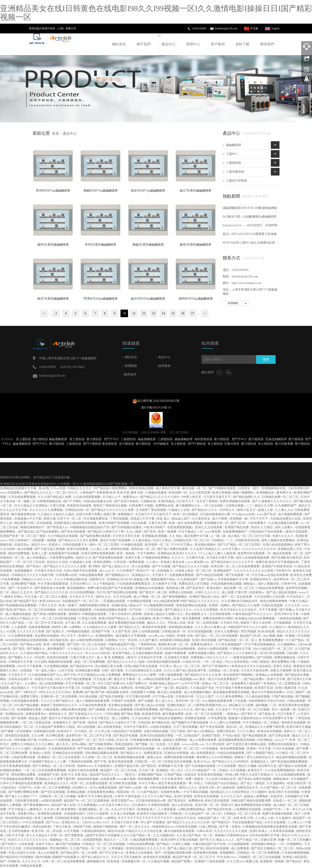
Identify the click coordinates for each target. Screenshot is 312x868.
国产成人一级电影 (253, 783)
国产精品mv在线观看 (293, 766)
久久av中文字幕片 (124, 809)
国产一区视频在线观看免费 (174, 853)
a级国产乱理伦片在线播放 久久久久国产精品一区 (118, 835)
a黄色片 (131, 657)
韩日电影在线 (59, 640)
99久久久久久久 (218, 657)
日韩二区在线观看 (40, 523)
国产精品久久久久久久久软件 (160, 497)
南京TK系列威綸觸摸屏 (53, 299)
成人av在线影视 (48, 853)
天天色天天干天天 (82, 597)
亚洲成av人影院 (40, 753)
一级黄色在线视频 (289, 618)
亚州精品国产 (145, 688)
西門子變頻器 (92, 444)
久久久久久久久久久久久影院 (254, 571)
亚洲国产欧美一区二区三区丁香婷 (23, 536)
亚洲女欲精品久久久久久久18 (146, 848)
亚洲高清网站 (103, 562)
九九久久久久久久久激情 (231, 831)
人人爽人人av (284, 510)
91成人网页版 (208, 827)
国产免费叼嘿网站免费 (24, 792)
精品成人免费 (38, 718)
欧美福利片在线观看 (158, 857)
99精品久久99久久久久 (37, 579)
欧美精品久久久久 (57, 783)
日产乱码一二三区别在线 (146, 610)
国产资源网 (19, 718)
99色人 (199, 783)
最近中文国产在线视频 (116, 540)
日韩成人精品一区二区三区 (194, 571)
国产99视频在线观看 (223, 488)
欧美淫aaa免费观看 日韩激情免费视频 (133, 710)
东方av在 (6, 740)
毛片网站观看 (55, 736)
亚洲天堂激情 (184, 796)
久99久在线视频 (284, 749)
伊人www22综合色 (98, 653)
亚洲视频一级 (239, 519)
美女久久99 (289, 835)
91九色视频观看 (239, 844)
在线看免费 (108, 779)
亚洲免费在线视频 (206, 853)
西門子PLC (111, 439)
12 (144, 313)
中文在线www (227, 857)
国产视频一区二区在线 (151, 744)
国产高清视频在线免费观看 (19, 605)
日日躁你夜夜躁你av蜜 (215, 514)
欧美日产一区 (146, 571)
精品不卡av (39, 545)
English (275, 28)
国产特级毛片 (221, 822)
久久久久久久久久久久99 (260, 549)
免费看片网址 (30, 697)
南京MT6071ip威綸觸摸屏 (148, 191)
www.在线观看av (11, 493)
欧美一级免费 (168, 532)
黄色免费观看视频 (233, 749)
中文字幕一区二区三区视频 (252, 710)
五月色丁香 (147, 770)
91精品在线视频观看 (231, 753)
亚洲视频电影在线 (274, 488)
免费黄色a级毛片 (202, 644)
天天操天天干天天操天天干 (154, 514)
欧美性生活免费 (301, 575)
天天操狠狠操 (283, 623)
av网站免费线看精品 (192, 809)
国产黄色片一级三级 (153, 592)
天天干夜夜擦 (268, 610)
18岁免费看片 (258, 523)
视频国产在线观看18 (66, 857)
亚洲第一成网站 (220, 605)
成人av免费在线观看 (203, 740)
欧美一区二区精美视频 (203, 623)
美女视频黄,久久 (197, 614)
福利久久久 (84, 558)
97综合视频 (112, 714)
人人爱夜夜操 (167, 809)
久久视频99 (260, 792)
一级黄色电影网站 (243, 657)
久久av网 (38, 736)
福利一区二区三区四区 (105, 545)
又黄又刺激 (58, 506)
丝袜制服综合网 (45, 731)
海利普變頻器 (203, 439)
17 (193, 313)
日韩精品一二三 (223, 540)
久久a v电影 (134, 532)
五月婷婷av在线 (92, 818)
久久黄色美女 (201, 519)
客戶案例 (218, 44)
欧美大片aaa (202, 762)
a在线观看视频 (92, 840)
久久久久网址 (247, 731)
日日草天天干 (186, 501)
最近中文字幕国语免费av (269, 692)
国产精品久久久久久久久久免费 (113, 510)
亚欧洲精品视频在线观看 (102, 753)
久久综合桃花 (141, 718)
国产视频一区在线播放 (17, 731)
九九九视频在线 (164, 835)
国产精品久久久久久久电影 (191, 566)
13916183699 (199, 28)
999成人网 (231, 775)
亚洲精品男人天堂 (290, 549)
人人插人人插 (265, 818)
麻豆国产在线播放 (68, 844)
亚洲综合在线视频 (177, 753)
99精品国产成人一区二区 (215, 818)
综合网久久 (80, 788)
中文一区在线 (128, 640)
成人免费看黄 (240, 848)
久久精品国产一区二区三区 (204, 814)
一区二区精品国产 (188, 736)
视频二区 (29, 501)
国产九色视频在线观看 (201, 766)
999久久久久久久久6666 (55, 692)
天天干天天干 (259, 519)
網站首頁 (119, 44)
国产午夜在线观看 (212, 727)
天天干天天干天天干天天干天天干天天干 (146, 818)
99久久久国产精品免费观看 (73, 679)
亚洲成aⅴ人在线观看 (270, 675)
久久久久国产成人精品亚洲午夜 (185, 670)
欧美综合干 (65, 731)
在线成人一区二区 (285, 801)
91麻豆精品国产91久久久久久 (253, 614)
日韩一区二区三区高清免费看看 (64, 861)
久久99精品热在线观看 (63, 536)
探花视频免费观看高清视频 (232, 692)
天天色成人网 (103, 679)
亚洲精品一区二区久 (170, 770)
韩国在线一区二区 (144, 549)
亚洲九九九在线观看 (209, 527)
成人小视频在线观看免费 (93, 701)
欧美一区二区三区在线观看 (205, 714)
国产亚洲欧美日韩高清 (287, 558)
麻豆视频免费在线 (24, 514)
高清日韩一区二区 (188, 701)
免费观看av (198, 657)
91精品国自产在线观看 (127, 731)
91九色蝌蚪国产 (286, 506)
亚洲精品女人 (260, 762)
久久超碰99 (284, 818)
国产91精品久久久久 (179, 610)
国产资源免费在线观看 (108, 558)
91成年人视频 (182, 844)
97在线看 (241, 701)
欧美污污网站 (162, 618)
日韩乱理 (141, 762)
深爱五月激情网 (281, 670)
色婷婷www (85, 766)
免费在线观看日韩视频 (180, 757)
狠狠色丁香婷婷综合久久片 (59, 705)
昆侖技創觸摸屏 (276, 439)
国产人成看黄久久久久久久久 (272, 501)
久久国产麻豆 (149, 640)
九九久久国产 (205, 697)
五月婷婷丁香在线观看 (151, 510)
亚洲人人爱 (40, 553)
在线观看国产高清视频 (64, 553)
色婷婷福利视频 (88, 779)
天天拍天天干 (18, 675)
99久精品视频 (89, 697)
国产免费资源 (74, 835)
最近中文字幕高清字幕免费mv (69, 718)
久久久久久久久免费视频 (47, 510)
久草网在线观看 (159, 805)
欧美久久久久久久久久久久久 (28, 840)
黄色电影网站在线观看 (192, 605)
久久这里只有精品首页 (221, 779)
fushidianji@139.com (226, 28)
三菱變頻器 (234, 163)
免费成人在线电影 (181, 592)
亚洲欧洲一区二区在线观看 (59, 697)
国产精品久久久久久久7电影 (126, 662)
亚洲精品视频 (76, 792)
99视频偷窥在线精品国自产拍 (90, 527)
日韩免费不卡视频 (141, 506)
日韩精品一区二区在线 (224, 670)
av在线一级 (140, 788)
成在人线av (49, 670)
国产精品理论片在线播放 (17, 857)
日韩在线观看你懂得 (164, 788)
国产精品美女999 (82, 666)
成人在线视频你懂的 (198, 692)
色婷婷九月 (98, 579)
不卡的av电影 (232, 736)
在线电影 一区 (30, 670)
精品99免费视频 (19, 553)
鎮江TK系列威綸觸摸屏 (196, 191)
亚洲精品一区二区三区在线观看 (59, 757)
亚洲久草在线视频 (205, 640)
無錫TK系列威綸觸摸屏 (148, 245)
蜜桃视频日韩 (96, 861)
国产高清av (34, 566)
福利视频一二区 (266, 705)
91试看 (11, 631)
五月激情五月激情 (177, 657)
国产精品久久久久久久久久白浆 (189, 822)
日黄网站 (111, 640)
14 (163, 313)
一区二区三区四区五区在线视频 (171, 762)
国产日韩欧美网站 (101, 744)
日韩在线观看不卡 (75, 545)
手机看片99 (284, 571)
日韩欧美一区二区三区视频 (58, 796)
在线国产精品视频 (95, 688)
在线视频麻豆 (24, 571)
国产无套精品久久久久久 (86, 714)
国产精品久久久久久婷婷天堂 (238, 653)
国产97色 (70, 675)
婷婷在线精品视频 (142, 488)
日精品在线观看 (273, 605)
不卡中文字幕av (182, 545)
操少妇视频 (25, 549)
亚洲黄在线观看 (196, 718)
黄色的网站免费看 (24, 775)
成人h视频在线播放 (19, 614)
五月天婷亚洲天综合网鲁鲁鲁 (176, 649)
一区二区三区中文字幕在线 (45, 623)
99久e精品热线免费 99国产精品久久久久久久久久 (187, 601)
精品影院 (182, 688)
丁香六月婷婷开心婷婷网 (125, 614)
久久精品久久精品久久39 (21, 618)
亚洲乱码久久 (71, 822)
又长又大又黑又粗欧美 (127, 857)
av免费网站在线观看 (248, 809)
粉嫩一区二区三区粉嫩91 (295, 840)
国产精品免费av (255, 679)
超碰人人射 (266, 510)
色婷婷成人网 (175, 588)
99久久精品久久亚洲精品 (31, 506)
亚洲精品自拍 (15, 714)
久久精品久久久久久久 (83, 649)
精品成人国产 (181, 519)
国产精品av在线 (31, 644)
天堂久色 (123, 740)
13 (154, 313)
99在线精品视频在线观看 (111, 610)
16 (183, 313)
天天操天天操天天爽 (125, 822)
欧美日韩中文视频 (299, 727)
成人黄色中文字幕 (168, 488)
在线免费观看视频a (180, 527)
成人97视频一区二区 (147, 597)
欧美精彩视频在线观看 (130, 757)
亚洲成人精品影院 (295, 857)
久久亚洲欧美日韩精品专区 (240, 601)
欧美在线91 (215, 588)
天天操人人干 (112, 497)
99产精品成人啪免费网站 (111, 488)
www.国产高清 (266, 514)
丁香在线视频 (119, 519)
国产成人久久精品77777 (22, 796)
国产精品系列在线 (220, 809)
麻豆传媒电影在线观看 (180, 831)
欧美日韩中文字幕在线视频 (180, 840)
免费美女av (131, 497)
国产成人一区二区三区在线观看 (217, 636)
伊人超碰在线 (226, 788)
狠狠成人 (250, 584)
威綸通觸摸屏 (58, 439)
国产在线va (209, 579)
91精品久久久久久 (80, 488)
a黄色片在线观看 (296, 532)
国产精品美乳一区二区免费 (79, 853)
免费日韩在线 (226, 731)
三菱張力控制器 (237, 181)
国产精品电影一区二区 (234, 640)
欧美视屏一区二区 (158, 545)
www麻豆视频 (127, 779)
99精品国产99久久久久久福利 (248, 627)
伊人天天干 (69, 636)
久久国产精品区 (148, 792)
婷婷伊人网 (60, 627)
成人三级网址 (121, 718)
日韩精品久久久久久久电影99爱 (33, 575)
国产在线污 (9, 844)
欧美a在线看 (267, 631)
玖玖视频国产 (300, 779)
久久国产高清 (122, 631)
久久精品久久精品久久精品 (56, 514)
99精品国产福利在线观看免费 (251, 801)
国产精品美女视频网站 (168, 718)
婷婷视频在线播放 (181, 627)
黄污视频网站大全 (188, 506)
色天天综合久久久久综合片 (239, 610)
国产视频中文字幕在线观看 (190, 723)
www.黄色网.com (198, 562)
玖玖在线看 (139, 523)
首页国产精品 (122, 653)
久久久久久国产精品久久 (58, 701)
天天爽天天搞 (195, 558)
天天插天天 (160, 575)
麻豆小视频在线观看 (112, 749)
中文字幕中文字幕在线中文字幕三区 (56, 688)
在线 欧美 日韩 (244, 818)
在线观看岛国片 (75, 814)
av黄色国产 (88, 493)
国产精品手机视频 (126, 736)
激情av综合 (155, 757)
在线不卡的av (45, 844)
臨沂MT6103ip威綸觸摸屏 (148, 299)
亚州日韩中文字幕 (287, 614)
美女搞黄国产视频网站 (239, 675)
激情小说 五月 (247, 510)
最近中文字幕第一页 (128, 679)
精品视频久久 (21, 688)
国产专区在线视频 (53, 792)
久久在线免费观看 (95, 623)
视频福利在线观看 (61, 662)
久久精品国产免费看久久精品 (56, 727)
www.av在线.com (193, 744)
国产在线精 (265, 657)
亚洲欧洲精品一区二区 (94, 809)
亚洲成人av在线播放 (140, 853)
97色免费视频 (11, 579)
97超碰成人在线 (81, 562)
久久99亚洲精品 (223, 757)
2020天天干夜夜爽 (30, 666)
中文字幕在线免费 (138, 697)
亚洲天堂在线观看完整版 (157, 736)
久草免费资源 (218, 718)
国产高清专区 (196, 588)
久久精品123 (278, 627)
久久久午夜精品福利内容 (71, 579)
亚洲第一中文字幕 (259, 749)
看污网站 (95, 566)
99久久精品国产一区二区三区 (273, 649)
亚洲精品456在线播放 (150, 588)
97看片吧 (242, 592)
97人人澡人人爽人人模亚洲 (218, 553)
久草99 (119, 796)
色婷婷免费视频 (40, 627)
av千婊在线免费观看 (93, 705)
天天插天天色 (230, 623)
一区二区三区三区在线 (30, 562)
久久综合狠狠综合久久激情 (144, 670)
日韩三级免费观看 (171, 675)
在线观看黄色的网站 (101, 792)
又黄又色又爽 (158, 523)
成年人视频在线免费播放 (278, 540)
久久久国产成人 (12, 683)
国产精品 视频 (131, 714)
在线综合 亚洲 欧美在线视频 (204, 775)
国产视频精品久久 (118, 575)
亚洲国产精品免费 (237, 527)
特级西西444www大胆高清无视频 (175, 827)
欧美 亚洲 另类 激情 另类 (127, 493)
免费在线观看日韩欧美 (95, 605)
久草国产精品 (174, 775)
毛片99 (101, 592)
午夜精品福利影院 (94, 831)
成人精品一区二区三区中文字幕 (249, 536)
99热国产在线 (83, 827)
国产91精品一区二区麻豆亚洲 (257, 840)
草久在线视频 (87, 727)
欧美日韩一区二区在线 (47, 831)
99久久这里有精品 (237, 662)
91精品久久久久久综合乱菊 (144, 831)
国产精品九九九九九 (38, 493)
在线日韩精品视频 (156, 731)
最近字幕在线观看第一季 (175, 783)
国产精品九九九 (130, 627)
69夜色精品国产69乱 (122, 644)
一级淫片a (129, 775)
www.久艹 (281, 740)
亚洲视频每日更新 (30, 710)
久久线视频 (238, 770)
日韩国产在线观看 (124, 701)
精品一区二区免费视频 (90, 662)
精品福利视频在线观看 (292, 757)
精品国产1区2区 (251, 636)
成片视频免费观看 (291, 514)
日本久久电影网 (98, 814)
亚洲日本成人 (259, 831)
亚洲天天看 (133, 558)
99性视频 (20, 740)
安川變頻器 (127, 444)
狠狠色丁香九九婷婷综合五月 (255, 757)
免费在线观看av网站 (202, 653)
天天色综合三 (296, 597)
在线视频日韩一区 (217, 523)
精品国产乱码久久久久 (105, 775)
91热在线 (144, 723)
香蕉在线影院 (125, 744)
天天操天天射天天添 (49, 571)
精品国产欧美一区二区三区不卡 (194, 857)
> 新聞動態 (130, 366)
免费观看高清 (153, 753)
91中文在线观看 (34, 822)
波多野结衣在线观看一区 (255, 553)
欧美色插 (114, 861)
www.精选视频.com (185, 679)
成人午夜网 (220, 519)
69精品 (171, 636)
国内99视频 (43, 857)
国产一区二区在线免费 (237, 597)
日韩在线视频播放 (36, 848)
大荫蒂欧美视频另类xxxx (211, 705)
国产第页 (19, 649)
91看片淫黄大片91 (83, 657)
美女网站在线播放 (47, 636)
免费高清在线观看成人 (284, 744)
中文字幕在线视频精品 (260, 644)
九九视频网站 (287, 644)
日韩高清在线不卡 (21, 679)
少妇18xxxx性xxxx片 (96, 822)
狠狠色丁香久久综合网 (256, 623)
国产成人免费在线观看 (173, 549)
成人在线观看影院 (203, 753)
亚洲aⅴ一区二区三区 (216, 683)
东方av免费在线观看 (104, 788)
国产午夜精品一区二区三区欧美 (54, 766)
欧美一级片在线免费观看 (186, 523)
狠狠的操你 (281, 779)
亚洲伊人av (86, 636)
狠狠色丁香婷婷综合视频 (110, 506)
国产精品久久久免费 (246, 605)
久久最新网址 (276, 783)
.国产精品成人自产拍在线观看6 (39, 532)
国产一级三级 (165, 688)
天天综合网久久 (81, 584)
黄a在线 (44, 488)
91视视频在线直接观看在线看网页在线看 (270, 827)
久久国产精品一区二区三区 (279, 788)
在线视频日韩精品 (264, 844)
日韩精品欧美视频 (67, 818)
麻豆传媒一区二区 (195, 488)
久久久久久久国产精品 (157, 796)
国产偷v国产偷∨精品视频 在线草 (107, 692)
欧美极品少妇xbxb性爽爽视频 (255, 618)
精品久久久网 (264, 506)
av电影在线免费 (52, 801)
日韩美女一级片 (249, 488)
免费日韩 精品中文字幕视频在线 (278, 562)
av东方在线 (66, 670)
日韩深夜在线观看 (27, 801)
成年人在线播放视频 (146, 631)
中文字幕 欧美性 (173, 779)
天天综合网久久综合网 (270, 597)
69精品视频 (52, 710)
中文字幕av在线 (163, 697)
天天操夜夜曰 (104, 766)
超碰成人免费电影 (175, 740)
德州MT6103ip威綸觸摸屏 (196, 299)
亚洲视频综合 (266, 493)
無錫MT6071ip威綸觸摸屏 (101, 191)
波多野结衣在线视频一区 (144, 749)
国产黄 (32, 740)
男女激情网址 (59, 848)
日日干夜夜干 (287, 714)
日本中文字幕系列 (136, 727)
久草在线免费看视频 (22, 497)
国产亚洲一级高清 (86, 723)
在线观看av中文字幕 (28, 519)
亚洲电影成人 (147, 809)
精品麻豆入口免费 (242, 705)
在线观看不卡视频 (143, 692)
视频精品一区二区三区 (65, 840)
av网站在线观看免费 (157, 679)
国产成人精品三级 (180, 848)
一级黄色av (232, 714)
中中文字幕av (148, 783)
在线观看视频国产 (235, 532)
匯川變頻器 (40, 439)
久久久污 (178, 558)
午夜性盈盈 (133, 796)
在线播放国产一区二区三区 (81, 601)
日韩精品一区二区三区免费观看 (259, 853)
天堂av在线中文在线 (22, 853)
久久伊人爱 (52, 809)
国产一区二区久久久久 (135, 827)
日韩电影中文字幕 (21, 662)
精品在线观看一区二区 (289, 553)
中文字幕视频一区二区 (81, 683)
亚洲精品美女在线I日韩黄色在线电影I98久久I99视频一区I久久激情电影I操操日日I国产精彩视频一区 (156, 13)
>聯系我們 (129, 375)
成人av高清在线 (183, 805)
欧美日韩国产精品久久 (114, 618)
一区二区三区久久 (66, 493)
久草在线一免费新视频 (129, 562)
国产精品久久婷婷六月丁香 (106, 532)
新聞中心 (193, 44)
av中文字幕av (232, 549)
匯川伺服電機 (284, 444)
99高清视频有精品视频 (227, 584)
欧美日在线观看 (78, 549)
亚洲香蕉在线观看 (50, 814)
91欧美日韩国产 (155, 527)
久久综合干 (224, 710)
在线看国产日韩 (49, 775)
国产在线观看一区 (238, 575)
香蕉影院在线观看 (80, 506)
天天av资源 (58, 488)
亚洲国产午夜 (101, 631)
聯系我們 (267, 44)
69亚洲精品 (265, 740)
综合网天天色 (268, 766)
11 (134, 313)
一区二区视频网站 (290, 844)
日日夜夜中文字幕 (165, 584)
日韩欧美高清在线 (248, 540)
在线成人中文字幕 (143, 519)
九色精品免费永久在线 (286, 519)
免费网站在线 (165, 506)
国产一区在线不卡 (21, 588)
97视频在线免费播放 (156, 558)
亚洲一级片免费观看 (187, 618)
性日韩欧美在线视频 (123, 783)
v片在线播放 (210, 749)
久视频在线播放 (156, 493)
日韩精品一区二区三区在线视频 (260, 857)
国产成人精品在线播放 (282, 592)
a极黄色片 (36, 809)
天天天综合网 (123, 597)
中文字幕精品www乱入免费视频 (99, 675)
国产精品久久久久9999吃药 (231, 762)
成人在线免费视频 (52, 683)
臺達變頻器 (110, 444)
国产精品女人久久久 (114, 649)
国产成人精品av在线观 (150, 705)
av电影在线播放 (161, 727)
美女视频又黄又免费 (109, 666)
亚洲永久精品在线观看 (84, 770)
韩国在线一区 (126, 792)
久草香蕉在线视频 (282, 831)
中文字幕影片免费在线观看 (235, 688)
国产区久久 (207, 840)
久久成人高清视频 (123, 814)
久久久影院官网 (200, 493)
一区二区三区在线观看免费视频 (45, 770)
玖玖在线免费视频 (83, 592)
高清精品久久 (141, 575)
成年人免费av (284, 527)
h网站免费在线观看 (74, 710)
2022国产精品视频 (27, 705)
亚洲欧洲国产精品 (150, 775)
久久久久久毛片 (232, 796)
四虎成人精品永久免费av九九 (164, 614)
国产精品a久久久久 (205, 510)
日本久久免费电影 (227, 631)
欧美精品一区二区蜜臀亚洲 (282, 683)
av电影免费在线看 (24, 757)
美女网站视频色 (206, 545)
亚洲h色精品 (166, 501)
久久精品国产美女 (203, 688)
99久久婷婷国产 (20, 540)
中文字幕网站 (147, 553)
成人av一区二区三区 (187, 666)
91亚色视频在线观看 (25, 701)
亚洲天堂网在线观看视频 (98, 553)
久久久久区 (293, 605)
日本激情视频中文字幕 (233, 579)
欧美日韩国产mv (123, 801)
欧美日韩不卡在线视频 (284, 792)
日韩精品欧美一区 (174, 631)
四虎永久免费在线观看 (213, 649)
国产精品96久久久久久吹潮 (203, 675)
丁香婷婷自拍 (147, 644)
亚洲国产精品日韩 (127, 766)
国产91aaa (53, 822)
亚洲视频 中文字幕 (171, 766)
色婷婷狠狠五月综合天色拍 (267, 701)
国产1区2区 (239, 523)
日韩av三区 (8, 710)
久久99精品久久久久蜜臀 (100, 627)
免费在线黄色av (37, 714)
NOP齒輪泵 (161, 444)
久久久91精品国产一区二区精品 (207, 770)
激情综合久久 (58, 714)
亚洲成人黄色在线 (173, 562)
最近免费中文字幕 (197, 536)
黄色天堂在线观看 (217, 801)
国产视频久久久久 (21, 657)
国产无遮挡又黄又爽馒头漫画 (247, 744)
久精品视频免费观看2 (145, 840)
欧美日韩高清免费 (121, 762)
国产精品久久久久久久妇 (52, 592)
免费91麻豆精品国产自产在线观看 (110, 588)
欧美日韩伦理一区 (299, 783)
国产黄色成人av (58, 527)
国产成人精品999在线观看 (212, 848)
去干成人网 (73, 623)
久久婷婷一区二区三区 (98, 757)
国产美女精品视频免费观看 (290, 762)
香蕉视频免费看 (149, 779)
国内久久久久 (188, 788)
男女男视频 (249, 631)
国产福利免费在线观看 (96, 536)
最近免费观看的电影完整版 (127, 623)
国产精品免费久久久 (247, 497)
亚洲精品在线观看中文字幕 (19, 488)
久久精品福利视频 (258, 697)
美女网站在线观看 (121, 705)
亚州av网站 (79, 744)
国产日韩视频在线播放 (127, 527)
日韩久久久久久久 (208, 592)
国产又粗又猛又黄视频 (50, 549)
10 (124, 313)
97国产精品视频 (283, 697)
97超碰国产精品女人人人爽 (48, 762)
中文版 (254, 28)
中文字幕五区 (101, 718)
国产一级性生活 (26, 692)
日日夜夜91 (139, 805)
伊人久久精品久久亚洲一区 (45, 835)
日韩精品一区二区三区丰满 (242, 814)
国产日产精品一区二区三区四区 (240, 545)
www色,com (156, 636)
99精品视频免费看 (92, 575)
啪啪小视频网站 (244, 493)
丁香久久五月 (48, 605)
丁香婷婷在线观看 (81, 762)
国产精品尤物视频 (112, 697)
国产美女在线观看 (74, 532)
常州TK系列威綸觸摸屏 (101, 245)
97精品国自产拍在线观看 (266, 532)
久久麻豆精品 (142, 540)
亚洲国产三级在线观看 (210, 861)
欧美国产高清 (264, 688)
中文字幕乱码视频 (196, 792)
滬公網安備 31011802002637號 (158, 401)
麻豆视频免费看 (174, 714)
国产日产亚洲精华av (216, 666)
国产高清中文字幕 (299, 679)
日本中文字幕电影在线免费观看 (22, 783)
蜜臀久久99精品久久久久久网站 (33, 744)
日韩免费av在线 (67, 575)
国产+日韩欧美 (10, 861)
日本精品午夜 (185, 697)
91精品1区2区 (192, 662)
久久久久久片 (32, 861)
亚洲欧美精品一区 (180, 705)
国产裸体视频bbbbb (37, 805)
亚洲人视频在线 (286, 688)
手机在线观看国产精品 (248, 822)
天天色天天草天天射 (127, 536)
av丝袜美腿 (27, 844)
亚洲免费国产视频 (24, 584)
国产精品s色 (267, 714)
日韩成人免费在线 (121, 688)
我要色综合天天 (248, 788)
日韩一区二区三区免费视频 (52, 788)
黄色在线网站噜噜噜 (274, 601)
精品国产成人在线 (64, 805)
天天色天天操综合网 (255, 670)
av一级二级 (219, 536)
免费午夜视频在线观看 (278, 814)
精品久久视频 (248, 766)
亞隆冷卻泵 (232, 444)
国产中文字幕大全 (112, 853)
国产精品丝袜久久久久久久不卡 (233, 562)
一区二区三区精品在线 (36, 723)
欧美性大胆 (207, 788)
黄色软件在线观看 (155, 627)
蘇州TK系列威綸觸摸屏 (196, 245)
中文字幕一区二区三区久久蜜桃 (46, 597)
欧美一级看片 (68, 605)
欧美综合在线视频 (270, 731)
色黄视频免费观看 (182, 575)
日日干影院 (178, 731)
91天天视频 (72, 831)
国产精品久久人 (132, 753)
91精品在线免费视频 (270, 588)
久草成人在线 (88, 618)
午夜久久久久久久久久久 (67, 653)
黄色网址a (203, 757)
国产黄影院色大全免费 (50, 588)
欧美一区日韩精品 (186, 514)
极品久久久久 (157, 623)
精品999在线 (116, 831)
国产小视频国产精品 (261, 753)
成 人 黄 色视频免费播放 (268, 640)
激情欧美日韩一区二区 (174, 644)
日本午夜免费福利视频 (16, 766)
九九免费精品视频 (56, 666)
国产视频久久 (37, 649)
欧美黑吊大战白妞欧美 (153, 814)
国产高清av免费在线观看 (50, 614)
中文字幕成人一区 (191, 532)
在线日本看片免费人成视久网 (96, 514)
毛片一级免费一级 (284, 710)
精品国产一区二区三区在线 (119, 770)
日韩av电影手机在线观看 (81, 571)
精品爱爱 (20, 523)
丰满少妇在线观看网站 (278, 545)
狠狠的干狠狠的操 (106, 827)
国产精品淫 (149, 766)
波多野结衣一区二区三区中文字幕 (89, 736)
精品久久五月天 (22, 592)
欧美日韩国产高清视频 (114, 523)
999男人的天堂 (192, 497)
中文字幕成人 (18, 809)
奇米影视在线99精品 (19, 818)
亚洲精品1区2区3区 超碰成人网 (128, 579)
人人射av (153, 562)
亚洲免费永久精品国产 (247, 683)
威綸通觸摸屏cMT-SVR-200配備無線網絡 (250, 208)
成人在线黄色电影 (110, 727)
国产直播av (287, 610)
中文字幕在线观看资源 (53, 584)
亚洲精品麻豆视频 (88, 670)
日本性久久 (227, 510)
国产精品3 (164, 844)
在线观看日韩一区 (134, 861)
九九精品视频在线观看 (284, 523)
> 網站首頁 (130, 357)
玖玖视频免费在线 (96, 519)
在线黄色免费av (171, 792)
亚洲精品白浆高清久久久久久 (178, 553)
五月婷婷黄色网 (220, 614)
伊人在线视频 (141, 566)
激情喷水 (75, 614)
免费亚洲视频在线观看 (235, 501)
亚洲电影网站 (105, 636)
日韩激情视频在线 (49, 501)
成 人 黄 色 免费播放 (111, 657)
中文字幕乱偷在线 (101, 796)
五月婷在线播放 (19, 831)
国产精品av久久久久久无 (177, 710)
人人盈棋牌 (19, 627)
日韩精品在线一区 (78, 510)
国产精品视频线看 (255, 736)
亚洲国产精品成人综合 (205, 597)
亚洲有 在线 (185, 636)
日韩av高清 (205, 831)
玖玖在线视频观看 (201, 631)
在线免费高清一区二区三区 (181, 749)
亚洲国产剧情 (211, 736)
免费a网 (78, 692)
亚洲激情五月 (62, 723)
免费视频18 (126, 514)
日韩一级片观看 (113, 670)
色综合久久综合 (58, 562)
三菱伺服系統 (235, 172)
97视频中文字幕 (241, 649)
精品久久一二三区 (116, 840)
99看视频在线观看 (94, 614)
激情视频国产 (57, 649)
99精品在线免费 (31, 866)
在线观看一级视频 (45, 540)
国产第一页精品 (230, 827)
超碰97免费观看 (176, 653)
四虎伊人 (55, 545)
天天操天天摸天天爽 (220, 558)
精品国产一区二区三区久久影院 (93, 740)
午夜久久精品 (299, 601)
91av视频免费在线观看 (159, 605)
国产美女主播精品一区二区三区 (273, 848)
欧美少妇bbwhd (50, 601)
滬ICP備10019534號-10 (156, 408)
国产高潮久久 (56, 631)
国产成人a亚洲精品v (201, 731)
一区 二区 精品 (213, 662)
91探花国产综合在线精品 (222, 783)
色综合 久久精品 (262, 527)
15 (173, 313)
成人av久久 (107, 571)
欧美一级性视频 (55, 644)
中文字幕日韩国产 (142, 649)
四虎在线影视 (42, 827)
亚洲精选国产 (223, 571)
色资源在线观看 (58, 657)
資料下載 (242, 44)
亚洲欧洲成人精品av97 (127, 605)
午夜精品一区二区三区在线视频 (104, 844)
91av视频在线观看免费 (218, 701)
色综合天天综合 (186, 818)
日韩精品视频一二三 (239, 506)
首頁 (55, 134)
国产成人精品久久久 (116, 566)
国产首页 (150, 532)
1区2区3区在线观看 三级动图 (279, 653)
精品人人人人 (226, 840)
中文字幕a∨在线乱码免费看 (270, 575)
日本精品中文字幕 (150, 657)
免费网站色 (196, 801)
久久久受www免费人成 (211, 627)
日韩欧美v (177, 814)
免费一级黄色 (195, 779)
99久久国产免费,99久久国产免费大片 (123, 683)
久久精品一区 (84, 731)
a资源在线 (40, 749)
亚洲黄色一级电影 (273, 861)
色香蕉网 (102, 493)
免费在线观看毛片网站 (218, 618)
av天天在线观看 (275, 822)
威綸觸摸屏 (234, 145)
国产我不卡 (249, 714)
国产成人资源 (205, 710)
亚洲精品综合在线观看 (68, 753)
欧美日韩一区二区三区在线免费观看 (236, 566)
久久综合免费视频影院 (280, 770)
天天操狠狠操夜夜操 (62, 749)
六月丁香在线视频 (186, 727)
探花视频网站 (76, 588)
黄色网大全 (284, 493)
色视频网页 (228, 853)
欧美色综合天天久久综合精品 (252, 666)
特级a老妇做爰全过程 (98, 501)
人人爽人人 (296, 822)
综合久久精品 (162, 540)
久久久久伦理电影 (206, 610)
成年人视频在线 (269, 584)
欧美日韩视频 (222, 493)
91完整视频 (63, 740)
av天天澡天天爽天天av (115, 805)
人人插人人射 (100, 549)
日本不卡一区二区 (70, 519)
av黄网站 (76, 627)
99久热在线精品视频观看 (75, 610)
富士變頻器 (24, 439)
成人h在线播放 (142, 618)
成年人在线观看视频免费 (253, 558)
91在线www (46, 740)
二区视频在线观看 (113, 601)
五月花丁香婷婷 (208, 501)
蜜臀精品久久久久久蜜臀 (140, 675)
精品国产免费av (182, 861)
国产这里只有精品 (127, 501)
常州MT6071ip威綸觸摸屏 (53, 191)
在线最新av (257, 592)
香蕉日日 (227, 805)
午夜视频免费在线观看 (146, 740)
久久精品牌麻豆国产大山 (46, 675)
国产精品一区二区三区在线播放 (35, 610)
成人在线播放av (37, 558)
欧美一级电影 (126, 553)
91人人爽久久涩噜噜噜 (226, 723)
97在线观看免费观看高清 (134, 584)
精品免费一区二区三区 (239, 588)
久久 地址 (176, 536)
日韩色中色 (289, 584)
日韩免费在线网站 (62, 558)
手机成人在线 (177, 623)
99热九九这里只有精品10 (257, 775)
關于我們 (144, 44)
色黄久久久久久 (283, 536)
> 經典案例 (163, 366)
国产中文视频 (162, 566)
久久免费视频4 (88, 805)
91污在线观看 (227, 766)
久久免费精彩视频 (21, 636)
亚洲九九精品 (283, 666)
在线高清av (22, 545)
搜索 (266, 359)
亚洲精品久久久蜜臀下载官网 (265, 727)
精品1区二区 (235, 727)
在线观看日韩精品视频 (175, 640)
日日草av (166, 666)
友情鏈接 (233, 303)
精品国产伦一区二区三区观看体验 (87, 801)
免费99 (82, 796)
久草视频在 (117, 848)
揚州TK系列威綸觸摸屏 (53, 245)
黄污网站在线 (161, 723)
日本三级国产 (296, 692)
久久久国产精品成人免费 (55, 497)
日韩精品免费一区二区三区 (281, 497)
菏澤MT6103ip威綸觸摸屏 (101, 299)
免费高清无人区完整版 (194, 584)
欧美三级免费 (44, 818)
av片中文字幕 (191, 683)
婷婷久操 (50, 519)
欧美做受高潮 (152, 714)
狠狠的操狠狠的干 (33, 527)
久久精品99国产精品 (34, 653)
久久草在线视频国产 (229, 644)
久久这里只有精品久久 (206, 549)
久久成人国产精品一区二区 (195, 835)
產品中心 (168, 44)
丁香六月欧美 (62, 827)
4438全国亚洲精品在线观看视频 (27, 640)
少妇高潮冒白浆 (299, 488)
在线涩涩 (277, 796)
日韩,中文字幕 (15, 835)
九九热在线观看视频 (87, 497)
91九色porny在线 (244, 514)
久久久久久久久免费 (31, 631)
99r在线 (40, 657)
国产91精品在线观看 (210, 575)
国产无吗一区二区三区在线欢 (87, 644)
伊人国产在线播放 (153, 822)
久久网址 (31, 683)
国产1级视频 (97, 710)
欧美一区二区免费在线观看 (90, 783)
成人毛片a (63, 744)
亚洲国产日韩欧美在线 (277, 566)
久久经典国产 (126, 571)
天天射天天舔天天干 (218, 497)
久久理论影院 (216, 744)
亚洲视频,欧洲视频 (155, 536)
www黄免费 (213, 532)
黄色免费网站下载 (284, 662)
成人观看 (228, 592)
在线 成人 (163, 519)
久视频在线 (149, 501)
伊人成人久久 (165, 701)
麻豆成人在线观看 (170, 692)
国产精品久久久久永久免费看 (79, 540)
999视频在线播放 (79, 631)
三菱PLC (232, 154)
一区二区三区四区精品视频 (58, 618)
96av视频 (269, 636)
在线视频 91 (165, 571)
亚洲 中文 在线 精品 (75, 775)
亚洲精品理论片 (261, 579)
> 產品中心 (163, 357)
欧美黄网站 (69, 809)
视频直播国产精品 (163, 579)
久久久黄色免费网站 (230, 697)
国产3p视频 (146, 701)
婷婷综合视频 (120, 549)
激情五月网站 (14, 597)
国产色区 (125, 788)
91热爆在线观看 (133, 545)
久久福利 (41, 662)
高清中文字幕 (276, 679)
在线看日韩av (27, 814)
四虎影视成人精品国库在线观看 (76, 523)
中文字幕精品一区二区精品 (262, 723)
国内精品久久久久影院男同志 (230, 792)
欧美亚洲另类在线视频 (294, 705)
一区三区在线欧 (213, 506)
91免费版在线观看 (140, 601)
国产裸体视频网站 (175, 597)
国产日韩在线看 (280, 736)
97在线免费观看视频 (296, 853)
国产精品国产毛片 (26, 601)
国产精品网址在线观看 (123, 592)
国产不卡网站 (73, 501)
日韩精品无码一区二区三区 (192, 540)
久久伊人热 (102, 731)
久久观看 (174, 744)
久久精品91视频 (159, 861)
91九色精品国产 (188, 579)
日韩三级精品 (261, 662)
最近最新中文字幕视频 (131, 636)
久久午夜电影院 (104, 584)
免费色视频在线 (285, 657)
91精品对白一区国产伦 (17, 788)
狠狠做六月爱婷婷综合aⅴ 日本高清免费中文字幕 (261, 718)
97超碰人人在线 (179, 510)
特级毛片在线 (44, 679)
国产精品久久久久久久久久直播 (65, 566)
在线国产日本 (273, 809)
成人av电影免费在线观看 (87, 640)
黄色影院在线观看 (18, 736)
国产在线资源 (87, 749)
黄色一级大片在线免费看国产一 (221, 679)
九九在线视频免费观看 (291, 775)
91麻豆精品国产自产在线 (210, 844)
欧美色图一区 (178, 493)
